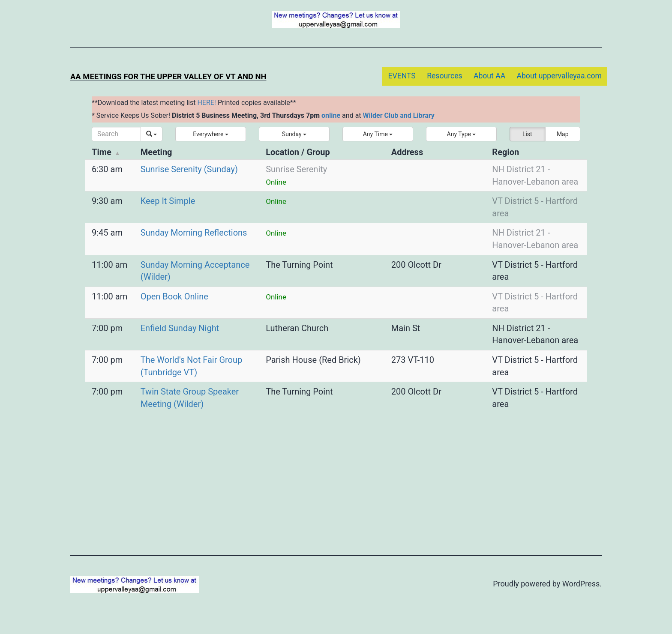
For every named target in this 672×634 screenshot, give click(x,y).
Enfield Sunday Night (180, 328)
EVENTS (402, 76)
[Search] (116, 134)
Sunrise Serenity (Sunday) (189, 169)
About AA (489, 76)
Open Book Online (174, 296)
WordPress (581, 584)
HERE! (207, 103)
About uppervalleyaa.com (559, 76)
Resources (444, 76)
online (331, 115)
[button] (211, 134)
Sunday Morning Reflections (194, 233)
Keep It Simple (168, 201)
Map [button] (563, 134)
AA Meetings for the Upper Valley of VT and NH (168, 76)
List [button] (527, 134)
